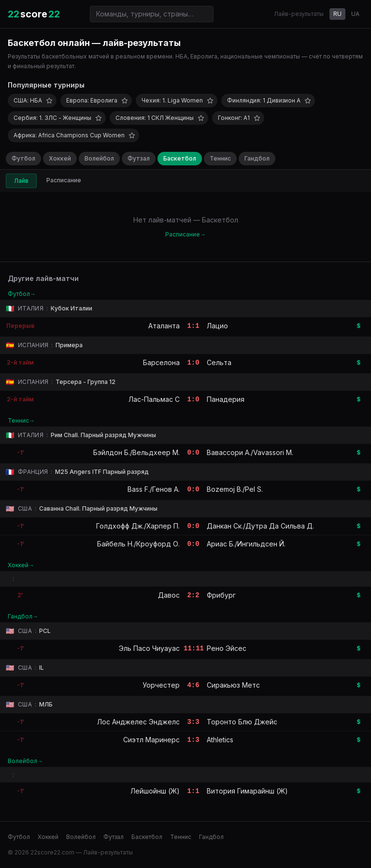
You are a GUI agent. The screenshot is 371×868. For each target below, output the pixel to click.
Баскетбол (180, 158)
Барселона (161, 362)
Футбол (23, 158)
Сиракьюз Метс (233, 685)
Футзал (139, 158)
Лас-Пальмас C (154, 399)
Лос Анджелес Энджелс (138, 722)
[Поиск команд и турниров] (152, 14)
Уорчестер (161, 685)
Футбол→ (22, 294)
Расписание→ (185, 234)
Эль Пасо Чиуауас (149, 648)
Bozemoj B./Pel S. (235, 489)
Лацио (217, 326)
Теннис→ (21, 420)
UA (355, 14)
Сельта (219, 362)
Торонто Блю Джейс (242, 722)
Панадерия (226, 399)
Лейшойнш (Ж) (155, 791)
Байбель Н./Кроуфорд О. (138, 544)
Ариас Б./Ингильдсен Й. (246, 544)
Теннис (220, 158)
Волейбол (99, 158)
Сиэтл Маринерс (151, 740)
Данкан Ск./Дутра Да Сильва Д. (260, 526)
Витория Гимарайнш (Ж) (247, 791)
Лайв (21, 181)
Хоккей (60, 158)
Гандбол (257, 158)
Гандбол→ (23, 616)
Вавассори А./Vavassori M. (250, 452)
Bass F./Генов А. (154, 489)
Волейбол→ (25, 761)
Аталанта (164, 326)
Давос (169, 595)
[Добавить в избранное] (49, 101)
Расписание (64, 180)
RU (337, 14)
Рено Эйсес (227, 648)
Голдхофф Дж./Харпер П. (138, 526)
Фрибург (221, 595)
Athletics (220, 740)
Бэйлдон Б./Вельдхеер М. (136, 452)
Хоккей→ (21, 565)
